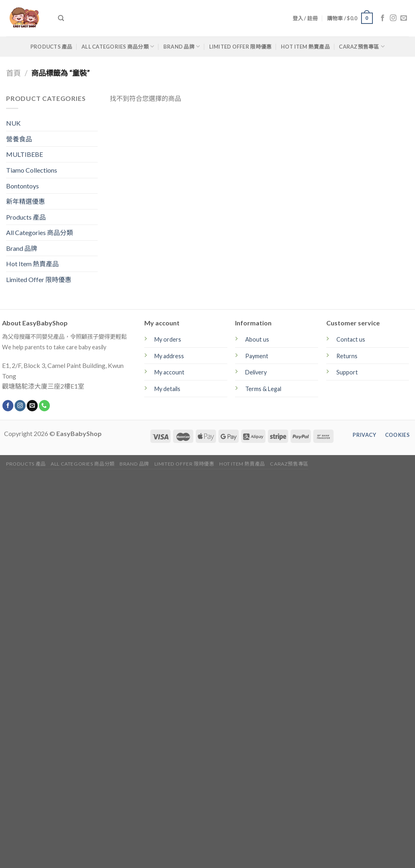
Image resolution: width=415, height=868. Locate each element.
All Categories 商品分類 (118, 46)
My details (167, 389)
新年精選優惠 (26, 201)
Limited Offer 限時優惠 (241, 47)
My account (169, 372)
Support (347, 372)
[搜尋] (61, 18)
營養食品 (19, 139)
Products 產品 (51, 47)
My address (169, 356)
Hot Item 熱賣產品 (305, 47)
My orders (168, 339)
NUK (13, 123)
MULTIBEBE (25, 154)
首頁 (13, 73)
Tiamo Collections (32, 170)
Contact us (351, 339)
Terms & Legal (263, 389)
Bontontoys (22, 186)
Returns (347, 356)
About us (257, 339)
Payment (257, 356)
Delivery (256, 372)
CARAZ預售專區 (362, 46)
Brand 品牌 (182, 46)
